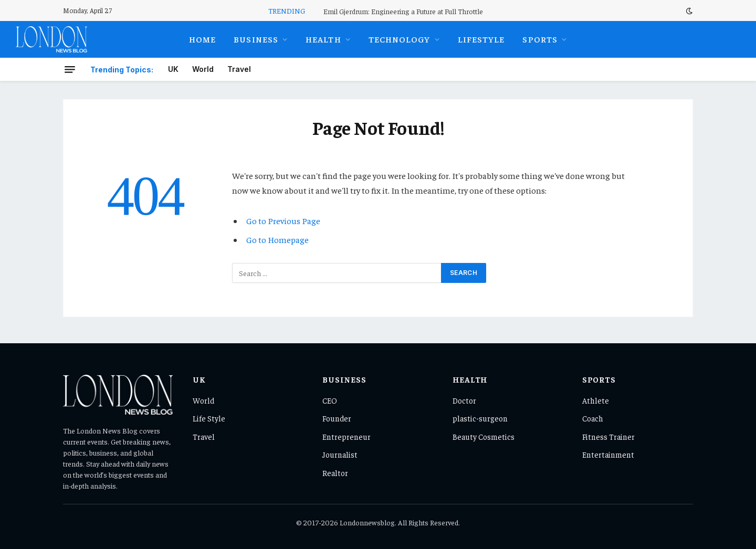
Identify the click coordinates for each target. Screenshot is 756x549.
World (203, 69)
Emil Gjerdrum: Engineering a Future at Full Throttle (403, 11)
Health (323, 39)
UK (173, 69)
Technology (400, 39)
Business (256, 39)
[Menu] (70, 69)
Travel (239, 69)
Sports (540, 39)
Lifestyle (481, 39)
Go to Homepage (277, 240)
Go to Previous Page (283, 221)
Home (202, 39)
